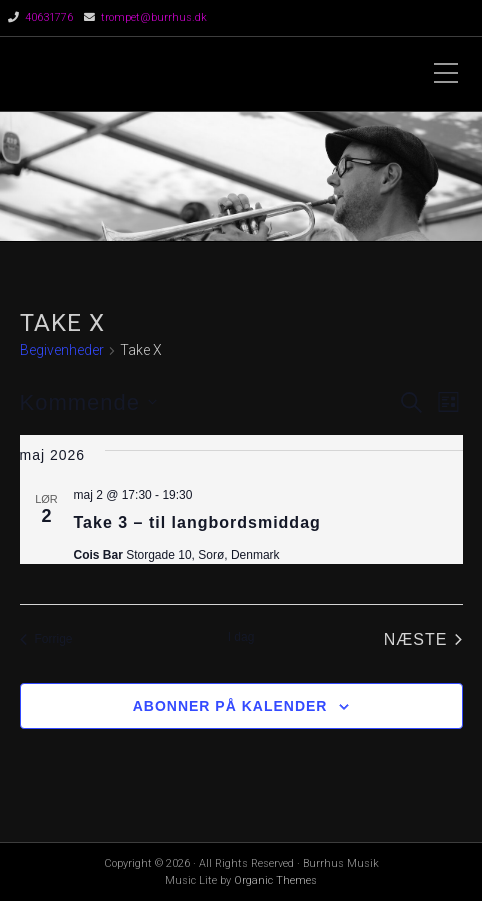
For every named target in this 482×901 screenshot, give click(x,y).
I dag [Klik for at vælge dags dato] (241, 637)
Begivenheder (62, 350)
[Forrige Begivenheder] (46, 640)
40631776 (49, 17)
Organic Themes (275, 880)
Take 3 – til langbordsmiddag (197, 522)
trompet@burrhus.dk (154, 17)
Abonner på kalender (230, 706)
